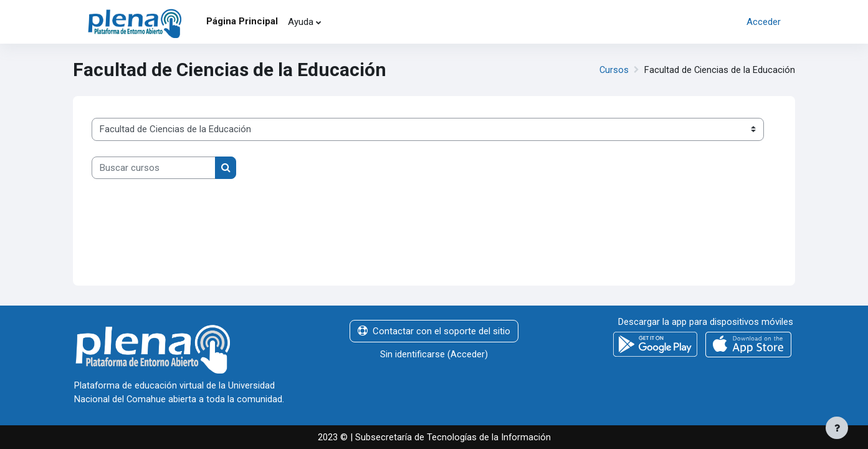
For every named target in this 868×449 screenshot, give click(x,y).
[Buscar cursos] (154, 168)
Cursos (613, 70)
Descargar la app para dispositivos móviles (706, 321)
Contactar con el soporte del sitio (434, 331)
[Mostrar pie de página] (837, 428)
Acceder (764, 22)
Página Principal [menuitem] (242, 21)
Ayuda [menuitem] (301, 22)
